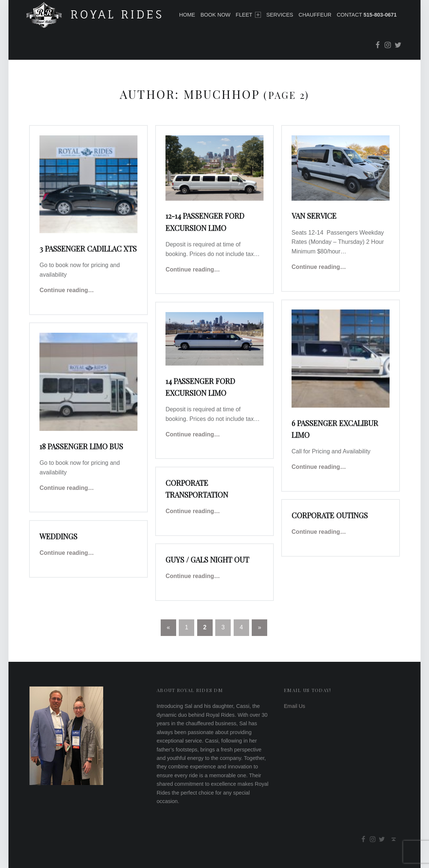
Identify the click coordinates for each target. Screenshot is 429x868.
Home (187, 15)
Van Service (314, 216)
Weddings (58, 536)
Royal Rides (117, 14)
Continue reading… (67, 290)
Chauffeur (315, 15)
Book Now (215, 15)
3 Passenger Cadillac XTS (88, 249)
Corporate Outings (330, 515)
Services (280, 15)
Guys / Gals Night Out (207, 560)
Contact (367, 15)
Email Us (294, 706)
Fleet (248, 15)
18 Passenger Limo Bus (81, 446)
